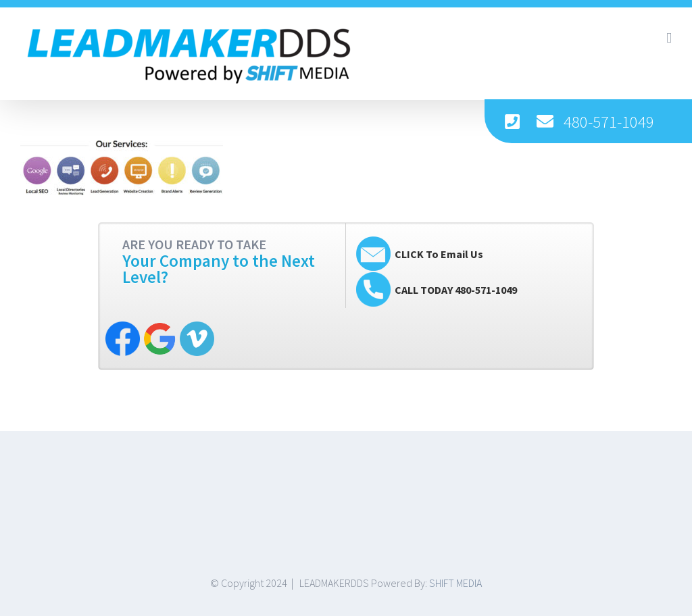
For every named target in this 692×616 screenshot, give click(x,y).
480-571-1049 (609, 122)
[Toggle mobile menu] (669, 38)
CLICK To (439, 254)
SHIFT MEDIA (455, 583)
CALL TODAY (456, 290)
